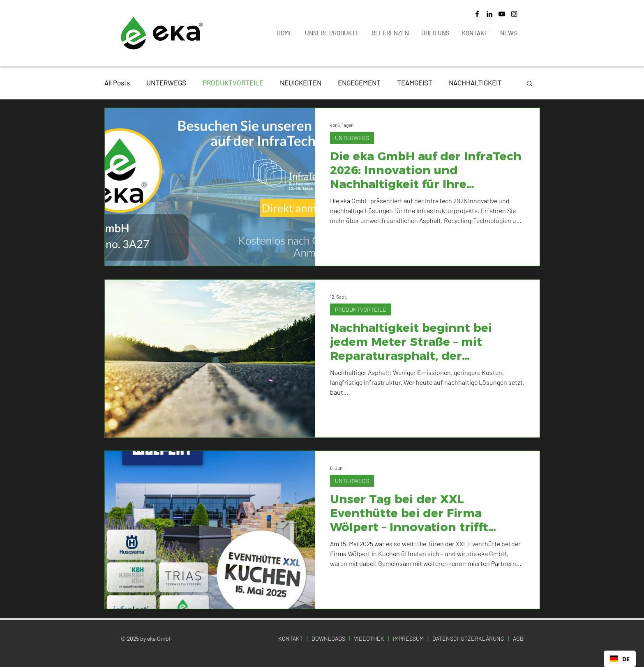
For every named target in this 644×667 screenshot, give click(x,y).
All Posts (117, 83)
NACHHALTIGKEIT (475, 83)
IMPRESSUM (408, 638)
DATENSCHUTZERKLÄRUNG (469, 638)
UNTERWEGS (166, 83)
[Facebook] (477, 14)
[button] (530, 84)
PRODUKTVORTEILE (233, 83)
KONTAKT (291, 638)
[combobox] (620, 659)
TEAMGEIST (415, 83)
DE (620, 659)
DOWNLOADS (328, 638)
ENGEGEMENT (359, 83)
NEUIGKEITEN (301, 83)
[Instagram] (514, 14)
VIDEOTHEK (369, 638)
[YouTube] (502, 14)
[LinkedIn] (489, 14)
